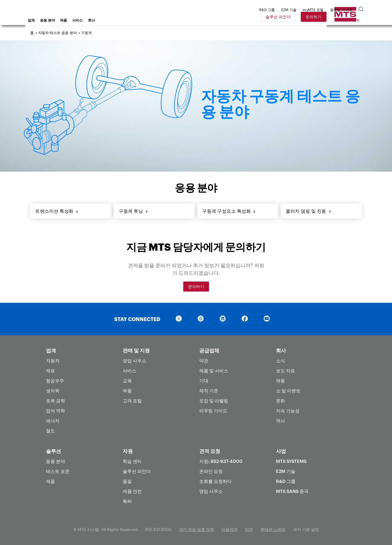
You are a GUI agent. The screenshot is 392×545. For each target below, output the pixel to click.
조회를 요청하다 (215, 481)
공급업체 (209, 350)
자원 (128, 451)
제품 (104, 20)
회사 (132, 20)
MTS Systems (291, 461)
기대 (204, 381)
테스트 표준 (58, 471)
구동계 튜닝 (133, 211)
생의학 (53, 391)
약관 (204, 361)
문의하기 (349, 17)
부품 (127, 391)
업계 (71, 20)
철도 (50, 431)
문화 (280, 401)
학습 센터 (132, 461)
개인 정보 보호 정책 (196, 529)
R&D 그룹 (286, 481)
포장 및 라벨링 (214, 401)
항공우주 (55, 381)
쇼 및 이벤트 (288, 391)
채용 (280, 381)
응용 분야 (88, 20)
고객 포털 (132, 401)
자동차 (53, 361)
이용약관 (229, 529)
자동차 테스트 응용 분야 (57, 33)
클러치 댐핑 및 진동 (308, 211)
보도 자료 (285, 371)
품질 (127, 481)
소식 (280, 361)
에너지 (53, 421)
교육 (127, 381)
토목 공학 (55, 401)
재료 (50, 371)
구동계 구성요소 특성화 (229, 211)
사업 (281, 451)
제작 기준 (209, 391)
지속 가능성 (288, 411)
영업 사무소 (134, 361)
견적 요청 (210, 451)
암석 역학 (55, 411)
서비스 (118, 20)
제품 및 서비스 (214, 371)
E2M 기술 (286, 471)
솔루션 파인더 (313, 17)
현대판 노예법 (273, 529)
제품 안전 (132, 491)
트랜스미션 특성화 (57, 211)
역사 (280, 421)
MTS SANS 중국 (292, 491)
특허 (127, 501)
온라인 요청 (211, 471)
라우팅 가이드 (213, 411)
